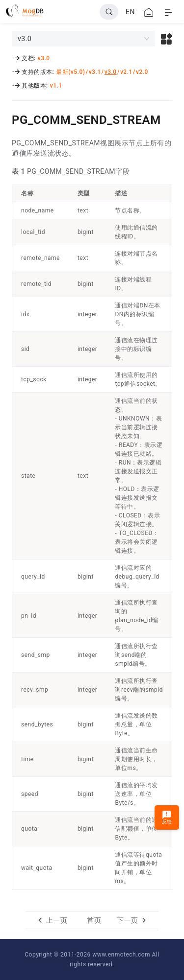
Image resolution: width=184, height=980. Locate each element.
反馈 (167, 817)
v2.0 (142, 72)
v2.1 (126, 72)
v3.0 (44, 58)
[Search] (109, 12)
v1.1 (56, 86)
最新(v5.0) (70, 72)
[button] (167, 39)
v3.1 (95, 72)
